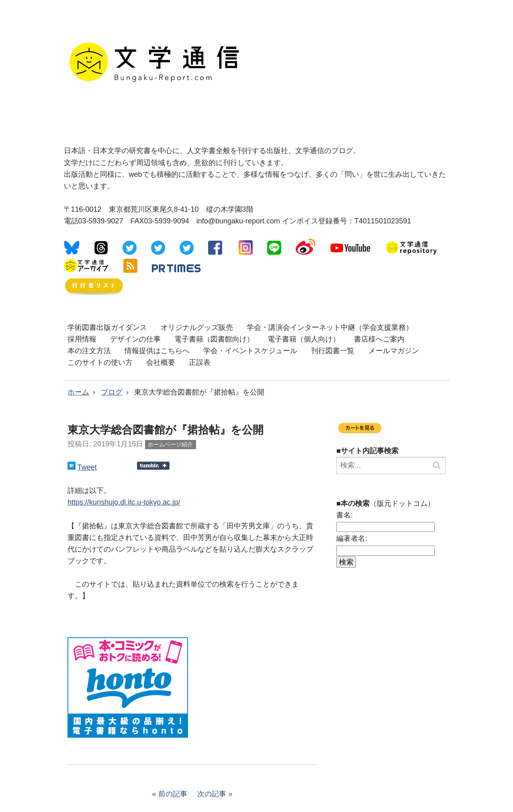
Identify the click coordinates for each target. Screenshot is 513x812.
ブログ (112, 392)
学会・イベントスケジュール (250, 351)
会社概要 (161, 362)
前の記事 (173, 794)
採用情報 (82, 339)
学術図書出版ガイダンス (107, 327)
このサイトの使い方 (100, 362)
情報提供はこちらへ (157, 351)
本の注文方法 (89, 351)
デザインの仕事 (135, 339)
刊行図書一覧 (333, 351)
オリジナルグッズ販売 (197, 327)
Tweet (87, 467)
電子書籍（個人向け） (304, 339)
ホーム (78, 392)
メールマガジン (394, 351)
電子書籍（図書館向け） (214, 339)
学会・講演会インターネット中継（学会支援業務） (330, 327)
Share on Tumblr (153, 466)
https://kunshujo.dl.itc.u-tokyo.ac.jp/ (124, 502)
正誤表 (200, 362)
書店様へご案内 (379, 339)
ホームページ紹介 (170, 444)
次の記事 (212, 794)
